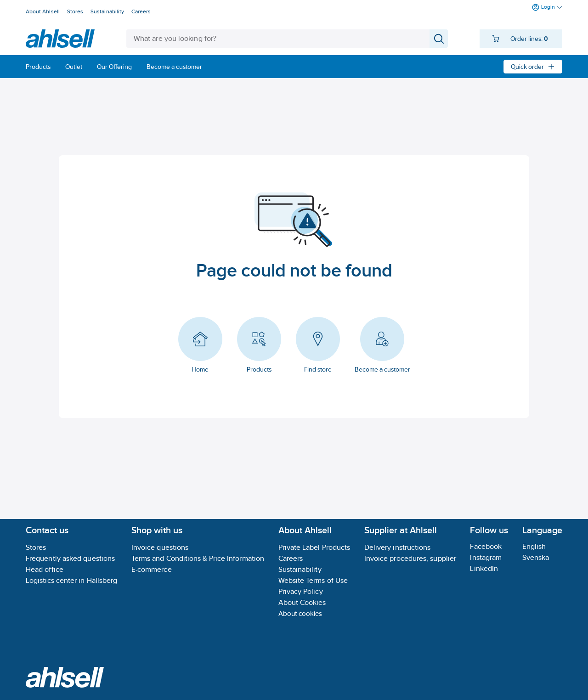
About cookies (300, 613)
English (534, 546)
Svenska (536, 557)
